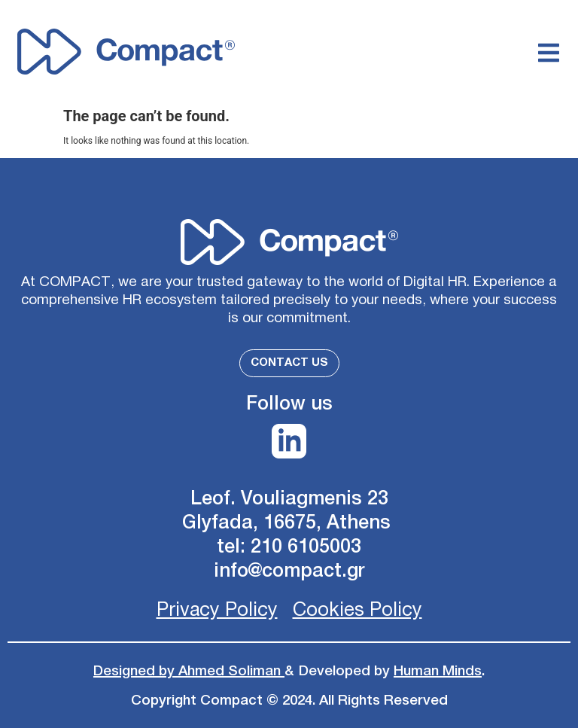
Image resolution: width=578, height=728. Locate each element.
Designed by (136, 671)
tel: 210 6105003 (289, 547)
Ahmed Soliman (231, 671)
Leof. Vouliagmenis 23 (289, 499)
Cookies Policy (357, 610)
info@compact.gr (289, 571)
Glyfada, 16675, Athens (289, 523)
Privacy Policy (217, 610)
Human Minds (438, 671)
